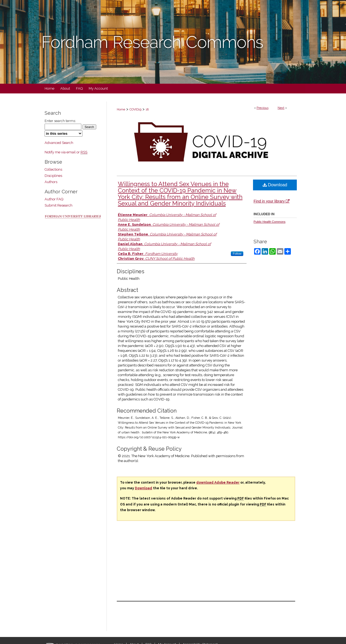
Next (281, 108)
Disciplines (53, 176)
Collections (53, 169)
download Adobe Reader (218, 483)
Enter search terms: (60, 121)
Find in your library (272, 201)
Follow (237, 254)
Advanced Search (59, 143)
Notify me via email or (66, 152)
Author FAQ (54, 199)
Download (275, 185)
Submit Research (59, 205)
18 (147, 109)
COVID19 (135, 109)
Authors (51, 182)
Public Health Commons (270, 222)
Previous (262, 108)
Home (121, 109)
